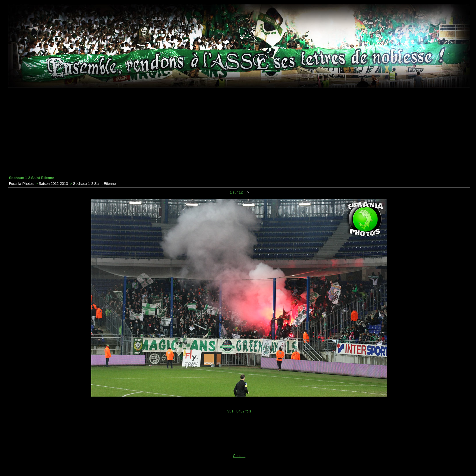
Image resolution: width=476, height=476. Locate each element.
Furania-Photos (21, 184)
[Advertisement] (239, 132)
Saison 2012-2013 (53, 184)
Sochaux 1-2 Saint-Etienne (94, 184)
